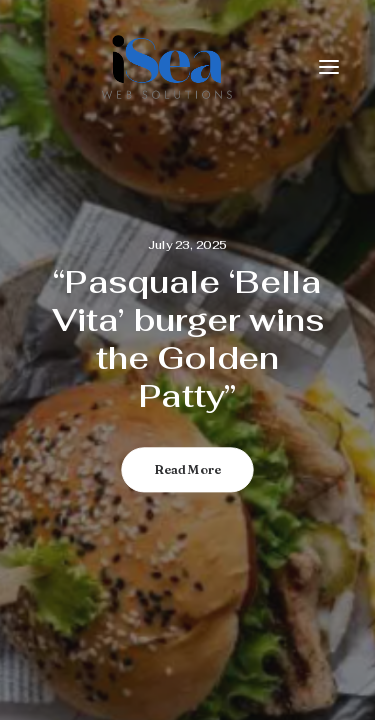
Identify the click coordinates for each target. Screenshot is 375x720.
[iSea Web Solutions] (165, 67)
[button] (329, 67)
